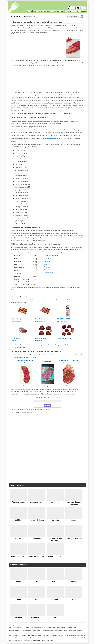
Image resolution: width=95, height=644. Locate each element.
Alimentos (77, 8)
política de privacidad (40, 640)
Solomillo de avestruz (24, 17)
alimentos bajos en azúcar (50, 139)
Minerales (47, 264)
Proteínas (47, 267)
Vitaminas (47, 261)
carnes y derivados (44, 121)
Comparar (26, 386)
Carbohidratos (49, 273)
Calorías (47, 259)
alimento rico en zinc (38, 136)
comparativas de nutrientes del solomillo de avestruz (34, 410)
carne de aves (41, 127)
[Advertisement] (36, 46)
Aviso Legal (50, 640)
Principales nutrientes (51, 256)
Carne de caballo (47, 362)
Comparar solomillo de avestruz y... (48, 397)
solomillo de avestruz (55, 124)
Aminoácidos (48, 270)
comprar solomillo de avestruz (48, 345)
